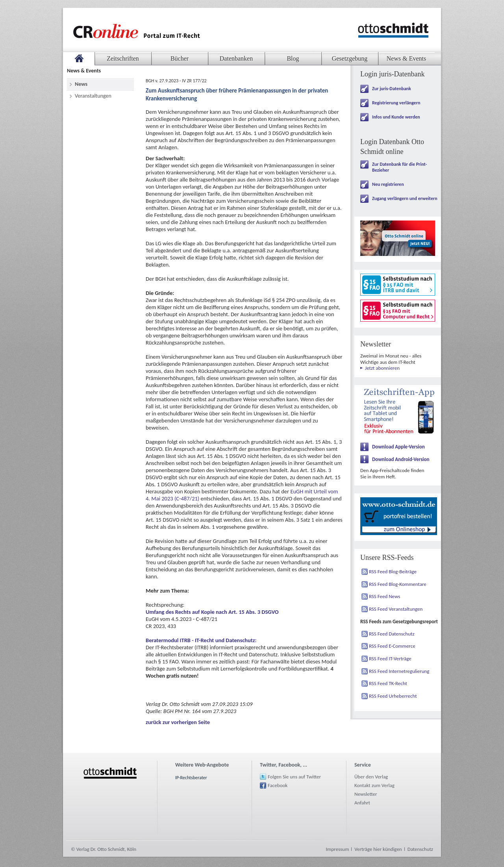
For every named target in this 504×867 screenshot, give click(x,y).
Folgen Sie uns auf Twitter (294, 777)
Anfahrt (362, 803)
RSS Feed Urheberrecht (393, 696)
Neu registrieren (388, 184)
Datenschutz (420, 849)
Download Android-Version (401, 459)
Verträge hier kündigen (378, 849)
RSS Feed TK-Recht (388, 683)
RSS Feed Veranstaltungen (396, 609)
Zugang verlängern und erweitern (405, 198)
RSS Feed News (384, 596)
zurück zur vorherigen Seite (178, 722)
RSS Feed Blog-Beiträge (393, 572)
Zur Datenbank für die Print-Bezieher (399, 167)
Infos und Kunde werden (396, 117)
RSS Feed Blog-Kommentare (398, 584)
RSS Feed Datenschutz (392, 634)
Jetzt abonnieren (382, 368)
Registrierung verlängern (396, 103)
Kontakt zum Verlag (374, 785)
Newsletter (366, 794)
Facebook (278, 785)
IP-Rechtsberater (191, 778)
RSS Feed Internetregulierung (399, 671)
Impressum (338, 849)
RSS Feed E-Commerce (392, 646)
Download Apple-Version (398, 447)
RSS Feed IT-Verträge (390, 659)
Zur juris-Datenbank (392, 89)
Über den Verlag (371, 777)
